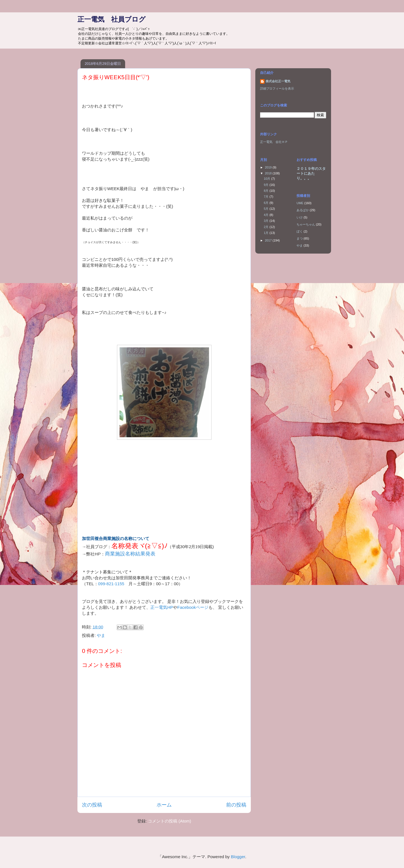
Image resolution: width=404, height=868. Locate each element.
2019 (269, 167)
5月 (267, 209)
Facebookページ (193, 607)
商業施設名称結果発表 (130, 554)
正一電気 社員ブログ (112, 19)
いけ (300, 217)
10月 (267, 179)
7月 (267, 197)
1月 (267, 233)
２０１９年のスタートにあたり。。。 (311, 173)
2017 (269, 240)
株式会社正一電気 (278, 81)
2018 (269, 173)
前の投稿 (236, 805)
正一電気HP (162, 607)
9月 (267, 185)
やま (101, 635)
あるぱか (303, 210)
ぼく (300, 231)
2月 (267, 227)
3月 (267, 221)
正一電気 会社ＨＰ (274, 142)
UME (300, 203)
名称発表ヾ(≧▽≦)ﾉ (139, 546)
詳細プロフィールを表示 (277, 88)
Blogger (238, 857)
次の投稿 (92, 805)
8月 (267, 191)
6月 (267, 203)
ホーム (164, 805)
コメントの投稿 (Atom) (169, 821)
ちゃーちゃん (306, 224)
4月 (267, 215)
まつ (300, 238)
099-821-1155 (111, 584)
